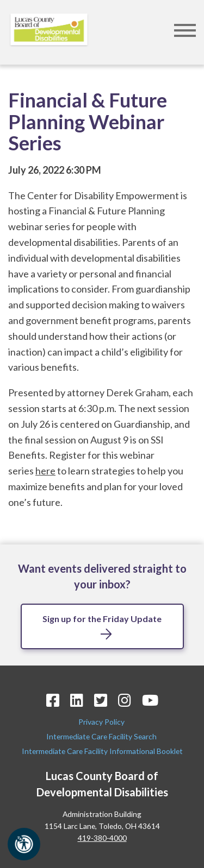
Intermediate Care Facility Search (102, 736)
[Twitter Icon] (101, 700)
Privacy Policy (102, 722)
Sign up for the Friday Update (102, 619)
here (45, 471)
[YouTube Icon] (150, 700)
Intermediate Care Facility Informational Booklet (102, 751)
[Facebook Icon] (53, 700)
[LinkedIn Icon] (77, 700)
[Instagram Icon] (125, 700)
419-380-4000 (102, 838)
